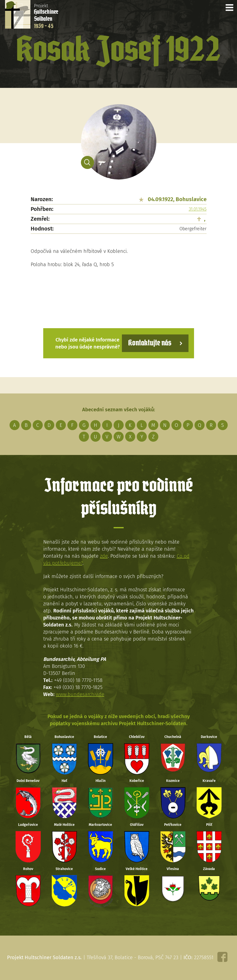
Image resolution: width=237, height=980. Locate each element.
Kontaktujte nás (150, 343)
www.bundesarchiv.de (80, 694)
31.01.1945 (198, 209)
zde (104, 556)
